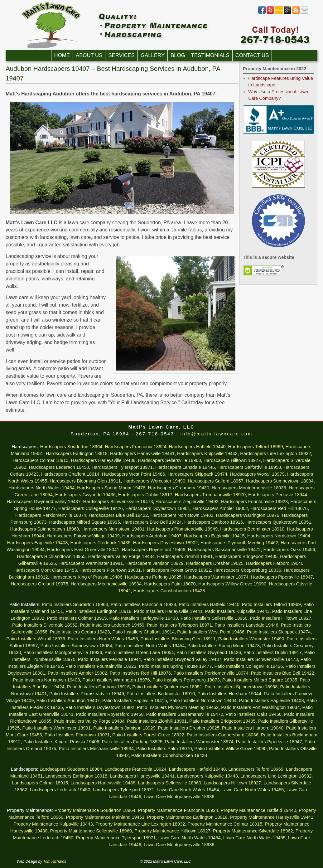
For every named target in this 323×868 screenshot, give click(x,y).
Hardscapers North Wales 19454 (41, 488)
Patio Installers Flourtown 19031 (77, 735)
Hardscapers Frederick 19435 (101, 543)
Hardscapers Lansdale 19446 (185, 467)
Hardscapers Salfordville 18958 (249, 467)
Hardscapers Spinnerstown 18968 (44, 529)
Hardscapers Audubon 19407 (152, 536)
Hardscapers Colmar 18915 (40, 460)
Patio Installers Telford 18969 (271, 604)
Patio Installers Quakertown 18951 (167, 687)
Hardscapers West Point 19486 (134, 474)
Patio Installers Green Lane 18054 (139, 652)
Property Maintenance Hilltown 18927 (172, 831)
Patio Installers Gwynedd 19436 (209, 652)
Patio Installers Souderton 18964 (75, 604)
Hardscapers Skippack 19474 (198, 474)
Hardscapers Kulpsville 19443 (207, 453)
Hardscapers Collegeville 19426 (91, 508)
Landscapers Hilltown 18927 (232, 783)
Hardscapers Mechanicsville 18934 (106, 584)
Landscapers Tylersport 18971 (124, 790)
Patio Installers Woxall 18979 (36, 639)
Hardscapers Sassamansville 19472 (224, 550)
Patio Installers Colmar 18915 (77, 618)
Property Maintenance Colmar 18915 (225, 824)
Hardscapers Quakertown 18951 (278, 522)
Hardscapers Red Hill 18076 (279, 508)
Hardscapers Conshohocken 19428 (169, 591)
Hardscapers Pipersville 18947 (282, 577)
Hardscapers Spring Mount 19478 (111, 488)
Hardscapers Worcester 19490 (154, 481)
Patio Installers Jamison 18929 (124, 728)
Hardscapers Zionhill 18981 (185, 556)
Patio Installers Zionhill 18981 (157, 721)
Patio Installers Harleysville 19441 (168, 611)
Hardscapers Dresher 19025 (215, 563)
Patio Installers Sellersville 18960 (214, 618)
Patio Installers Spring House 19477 (175, 666)
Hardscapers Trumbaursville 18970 (210, 495)
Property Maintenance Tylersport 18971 (116, 838)
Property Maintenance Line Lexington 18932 (140, 824)
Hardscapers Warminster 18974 (216, 577)
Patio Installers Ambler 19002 (77, 673)
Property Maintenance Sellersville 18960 (91, 831)
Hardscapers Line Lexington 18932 (275, 453)
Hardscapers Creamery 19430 (179, 488)
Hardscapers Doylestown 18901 (158, 508)
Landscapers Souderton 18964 (71, 769)
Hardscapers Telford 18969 (256, 447)
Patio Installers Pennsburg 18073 (186, 680)
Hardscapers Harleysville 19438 (103, 460)
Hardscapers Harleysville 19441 (142, 453)
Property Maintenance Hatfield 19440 (258, 810)
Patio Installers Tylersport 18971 (179, 625)
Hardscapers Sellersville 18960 (170, 460)
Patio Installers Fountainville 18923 (101, 666)
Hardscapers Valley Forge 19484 (121, 556)
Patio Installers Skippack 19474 (279, 632)
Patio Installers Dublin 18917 (273, 652)
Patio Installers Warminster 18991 (56, 728)
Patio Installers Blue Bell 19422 (283, 673)
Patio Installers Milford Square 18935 (260, 680)
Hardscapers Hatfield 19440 (197, 447)
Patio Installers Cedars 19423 (80, 632)
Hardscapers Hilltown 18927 (232, 460)
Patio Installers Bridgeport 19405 (222, 721)
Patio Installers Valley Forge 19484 (89, 721)
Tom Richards (55, 861)
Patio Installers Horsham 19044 (229, 694)
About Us (89, 55)
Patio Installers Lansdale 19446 (246, 625)
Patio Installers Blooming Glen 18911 (178, 639)
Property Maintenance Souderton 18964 (95, 810)
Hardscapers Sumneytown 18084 (280, 481)
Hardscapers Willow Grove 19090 (232, 584)
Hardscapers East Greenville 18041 (83, 550)
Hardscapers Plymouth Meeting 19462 (239, 543)
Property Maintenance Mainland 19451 (105, 817)
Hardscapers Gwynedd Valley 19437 (44, 502)
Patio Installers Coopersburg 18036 (223, 735)
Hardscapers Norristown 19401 (113, 529)
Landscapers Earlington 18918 (76, 776)
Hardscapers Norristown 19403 (182, 515)
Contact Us (252, 55)
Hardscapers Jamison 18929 (154, 563)
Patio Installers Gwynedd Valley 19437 (182, 659)
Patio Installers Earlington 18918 (98, 611)
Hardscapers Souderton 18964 (71, 447)
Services (121, 55)
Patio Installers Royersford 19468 (110, 714)
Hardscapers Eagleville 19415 (214, 536)
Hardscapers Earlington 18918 (77, 453)
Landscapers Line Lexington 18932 (276, 776)
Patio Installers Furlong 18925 (132, 742)
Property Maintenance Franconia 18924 (178, 810)
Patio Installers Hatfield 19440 (209, 604)
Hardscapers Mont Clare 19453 (45, 570)
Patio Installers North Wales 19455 (103, 639)
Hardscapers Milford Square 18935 (84, 522)
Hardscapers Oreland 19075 (39, 584)
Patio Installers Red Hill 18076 (140, 673)
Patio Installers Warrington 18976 (116, 680)
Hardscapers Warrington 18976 (248, 515)
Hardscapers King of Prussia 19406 (87, 577)
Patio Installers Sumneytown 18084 (76, 646)
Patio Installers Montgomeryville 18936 (63, 652)
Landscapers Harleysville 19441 (142, 776)
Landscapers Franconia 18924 (136, 769)
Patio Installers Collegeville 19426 (248, 666)
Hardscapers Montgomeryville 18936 (249, 488)
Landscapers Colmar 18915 (40, 783)
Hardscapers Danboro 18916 (214, 522)
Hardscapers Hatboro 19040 (275, 563)
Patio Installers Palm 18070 (164, 749)
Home (62, 55)
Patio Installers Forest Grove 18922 (148, 735)
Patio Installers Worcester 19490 (251, 639)
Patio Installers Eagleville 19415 (135, 701)
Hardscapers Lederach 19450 (59, 467)
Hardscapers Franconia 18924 (135, 447)
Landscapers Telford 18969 (256, 769)
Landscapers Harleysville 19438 (103, 783)
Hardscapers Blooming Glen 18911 (85, 481)
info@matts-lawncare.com (217, 434)
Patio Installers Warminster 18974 (199, 742)
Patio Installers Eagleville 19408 (272, 701)
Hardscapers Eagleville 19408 (38, 543)
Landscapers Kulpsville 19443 (207, 776)
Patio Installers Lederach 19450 (112, 625)
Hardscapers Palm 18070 (170, 584)
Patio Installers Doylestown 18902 (100, 707)
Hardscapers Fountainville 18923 (254, 502)
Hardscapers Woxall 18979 (257, 474)
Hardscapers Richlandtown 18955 (51, 556)
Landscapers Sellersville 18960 (169, 783)
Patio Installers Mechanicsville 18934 (96, 749)
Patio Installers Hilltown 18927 (281, 618)
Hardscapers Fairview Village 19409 (83, 536)
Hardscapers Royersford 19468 (154, 550)
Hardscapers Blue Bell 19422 (118, 515)
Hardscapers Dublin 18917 (145, 495)
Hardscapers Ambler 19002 (220, 508)
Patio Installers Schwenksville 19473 (261, 659)
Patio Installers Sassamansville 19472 (185, 714)
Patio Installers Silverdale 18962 (45, 625)
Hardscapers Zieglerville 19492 (187, 502)
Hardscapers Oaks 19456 (289, 550)
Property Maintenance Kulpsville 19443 (53, 824)
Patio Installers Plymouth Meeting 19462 (178, 707)
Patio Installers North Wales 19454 (150, 646)
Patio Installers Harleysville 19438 (144, 618)
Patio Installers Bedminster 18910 (161, 694)
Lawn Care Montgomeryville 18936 (179, 797)
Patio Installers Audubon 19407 (68, 701)
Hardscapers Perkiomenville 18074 (51, 515)
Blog (178, 55)
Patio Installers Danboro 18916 (98, 687)
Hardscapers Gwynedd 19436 (85, 495)
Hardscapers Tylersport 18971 (122, 467)
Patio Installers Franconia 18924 (143, 604)
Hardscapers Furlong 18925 (153, 577)
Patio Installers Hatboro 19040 (253, 728)
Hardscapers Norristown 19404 (279, 536)
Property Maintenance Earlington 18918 (187, 817)
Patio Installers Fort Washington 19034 (260, 707)
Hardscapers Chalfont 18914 (70, 474)
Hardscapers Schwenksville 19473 (118, 502)
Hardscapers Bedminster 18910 (252, 529)
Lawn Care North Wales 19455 (253, 790)
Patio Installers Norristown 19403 (46, 680)
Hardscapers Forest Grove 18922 (177, 570)
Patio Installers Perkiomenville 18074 (211, 673)
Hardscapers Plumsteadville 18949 (182, 529)
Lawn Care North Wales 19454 (188, 790)
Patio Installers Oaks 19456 (254, 714)
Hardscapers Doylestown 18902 (166, 543)
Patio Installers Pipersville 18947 (269, 742)
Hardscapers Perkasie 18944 (278, 495)
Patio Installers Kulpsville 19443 (237, 611)
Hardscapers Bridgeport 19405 (247, 556)
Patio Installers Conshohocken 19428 (169, 755)
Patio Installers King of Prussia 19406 (61, 742)
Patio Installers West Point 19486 (211, 632)
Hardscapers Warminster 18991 (91, 563)
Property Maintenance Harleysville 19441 (272, 817)
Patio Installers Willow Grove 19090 (231, 749)
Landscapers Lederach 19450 (60, 790)
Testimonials (210, 55)
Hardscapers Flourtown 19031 (110, 570)
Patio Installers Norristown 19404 (203, 701)
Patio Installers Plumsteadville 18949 (87, 694)
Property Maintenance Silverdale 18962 (253, 831)
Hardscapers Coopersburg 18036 (247, 570)
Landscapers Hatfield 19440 (198, 769)
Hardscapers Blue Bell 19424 (152, 522)
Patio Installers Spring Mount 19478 (224, 646)
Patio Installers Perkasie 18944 (109, 659)
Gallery (153, 55)
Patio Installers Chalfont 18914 (143, 632)
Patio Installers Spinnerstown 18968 (241, 687)
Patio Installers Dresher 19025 (189, 728)
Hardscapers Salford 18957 (215, 481)
